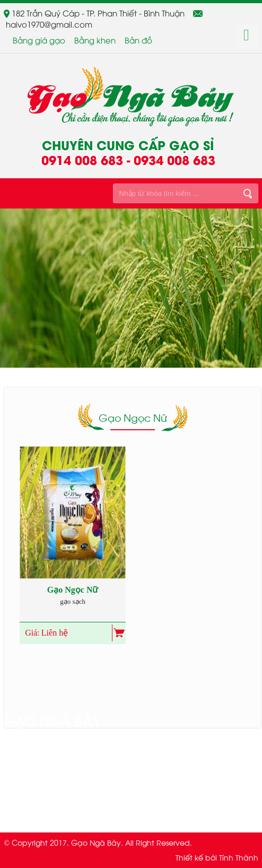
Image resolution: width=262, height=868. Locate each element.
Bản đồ (138, 40)
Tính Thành (239, 857)
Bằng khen (95, 40)
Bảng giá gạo (39, 40)
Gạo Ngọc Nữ (73, 590)
